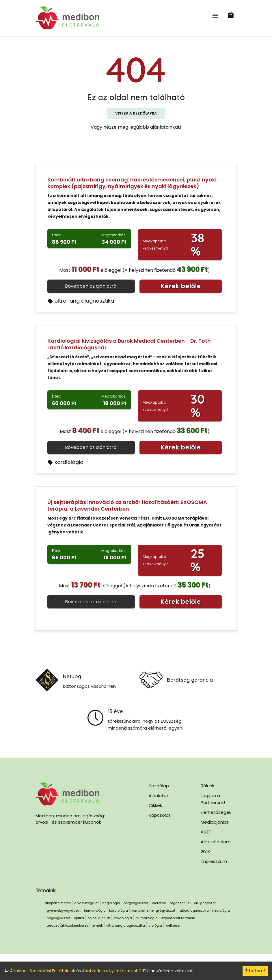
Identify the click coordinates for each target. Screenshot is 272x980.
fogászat (177, 903)
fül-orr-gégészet (202, 903)
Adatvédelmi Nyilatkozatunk (110, 971)
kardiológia (65, 462)
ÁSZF (206, 832)
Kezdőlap (159, 786)
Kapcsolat (160, 815)
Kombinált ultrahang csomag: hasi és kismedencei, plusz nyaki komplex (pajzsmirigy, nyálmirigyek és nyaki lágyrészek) (132, 183)
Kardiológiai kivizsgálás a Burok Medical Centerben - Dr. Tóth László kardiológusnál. (129, 344)
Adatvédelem (216, 842)
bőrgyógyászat (136, 903)
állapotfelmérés (58, 903)
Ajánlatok (159, 796)
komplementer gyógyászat (153, 910)
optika (79, 918)
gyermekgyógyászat (64, 910)
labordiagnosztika (194, 910)
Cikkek (155, 805)
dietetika (159, 903)
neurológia (221, 910)
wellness (173, 925)
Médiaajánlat (215, 822)
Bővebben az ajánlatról (91, 286)
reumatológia (147, 918)
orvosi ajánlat (99, 918)
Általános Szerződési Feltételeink (43, 971)
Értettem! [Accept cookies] (255, 971)
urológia (155, 925)
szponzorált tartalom (178, 918)
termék (97, 925)
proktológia (123, 918)
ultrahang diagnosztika (81, 301)
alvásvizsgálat (86, 903)
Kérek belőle (181, 286)
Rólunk (207, 786)
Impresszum (214, 861)
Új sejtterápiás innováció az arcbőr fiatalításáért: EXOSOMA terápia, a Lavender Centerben (127, 505)
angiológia (111, 903)
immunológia (95, 910)
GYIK (205, 851)
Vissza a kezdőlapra (136, 113)
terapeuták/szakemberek (67, 925)
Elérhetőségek (216, 812)
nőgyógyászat (59, 918)
